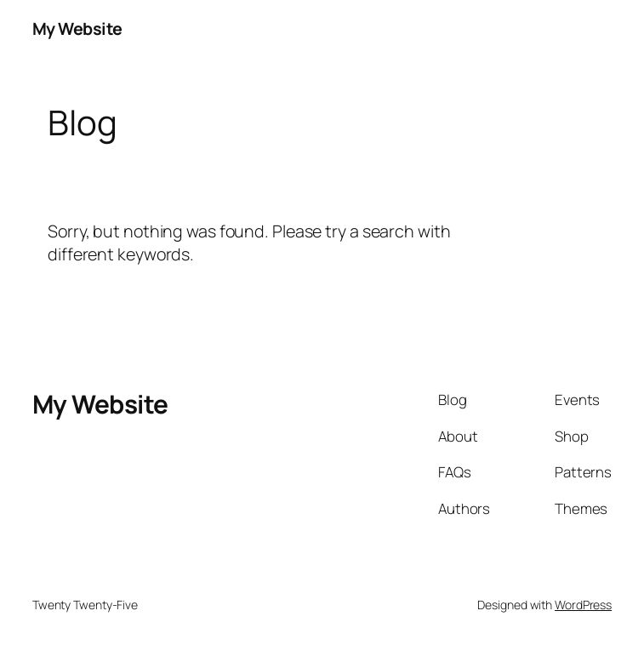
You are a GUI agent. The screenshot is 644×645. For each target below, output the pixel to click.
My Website (77, 29)
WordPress (583, 605)
